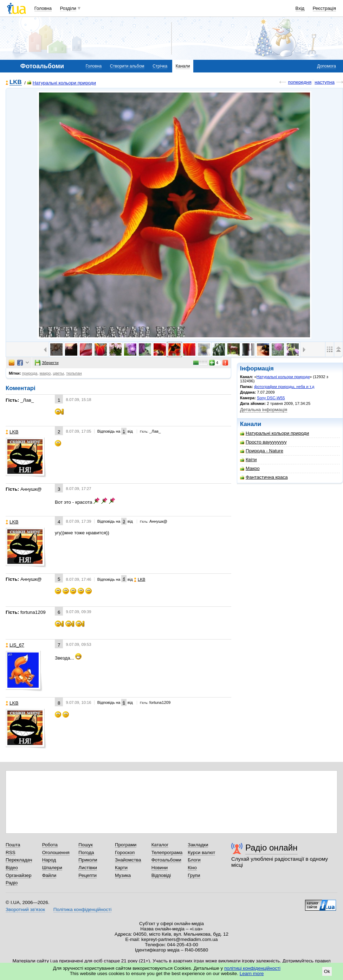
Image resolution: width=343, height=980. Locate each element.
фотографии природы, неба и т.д (284, 387)
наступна (325, 82)
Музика (123, 875)
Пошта (13, 845)
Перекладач (19, 860)
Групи (194, 875)
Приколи (88, 860)
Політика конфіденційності (82, 909)
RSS (11, 852)
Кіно (192, 868)
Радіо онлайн (271, 848)
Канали (183, 66)
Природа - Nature (262, 451)
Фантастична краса (264, 477)
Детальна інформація (264, 410)
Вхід (300, 8)
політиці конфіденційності (252, 968)
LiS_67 (15, 645)
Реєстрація (324, 8)
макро (45, 373)
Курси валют (201, 852)
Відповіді (161, 875)
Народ (49, 860)
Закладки (198, 845)
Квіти (248, 460)
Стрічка (160, 66)
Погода (86, 852)
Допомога (326, 66)
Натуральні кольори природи (62, 83)
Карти (121, 868)
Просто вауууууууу (263, 442)
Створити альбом (127, 66)
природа (30, 373)
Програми (126, 845)
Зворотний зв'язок (25, 909)
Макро (250, 468)
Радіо (12, 883)
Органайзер (18, 875)
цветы (58, 373)
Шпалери (52, 868)
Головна (43, 8)
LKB (16, 82)
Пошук (86, 845)
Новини (160, 868)
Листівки (88, 868)
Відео (12, 868)
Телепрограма (167, 852)
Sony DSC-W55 (271, 398)
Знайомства (128, 860)
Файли (49, 875)
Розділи (68, 8)
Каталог (160, 845)
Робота (50, 845)
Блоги (194, 860)
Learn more (252, 973)
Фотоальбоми (166, 860)
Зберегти (47, 363)
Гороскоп (125, 852)
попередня (300, 82)
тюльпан (74, 373)
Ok (327, 971)
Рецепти (88, 875)
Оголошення (56, 852)
